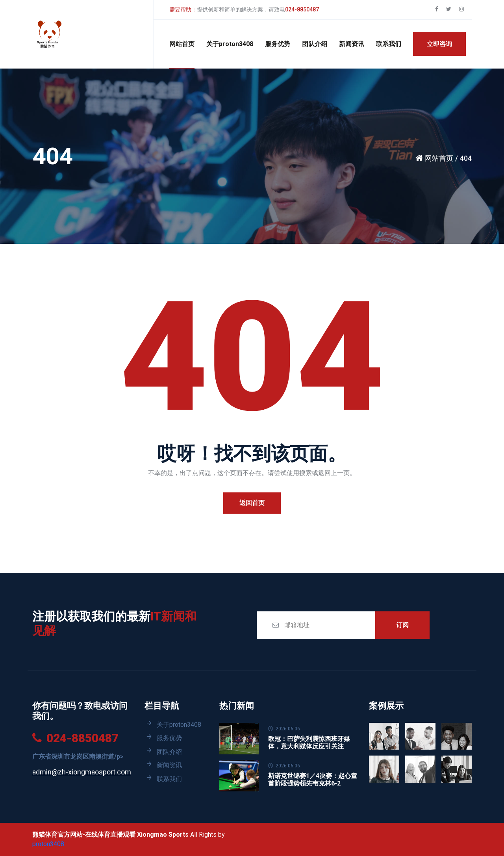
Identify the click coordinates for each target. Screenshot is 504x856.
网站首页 (182, 44)
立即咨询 (439, 44)
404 (466, 158)
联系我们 (389, 44)
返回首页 (252, 503)
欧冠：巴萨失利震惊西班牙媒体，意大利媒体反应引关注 (309, 743)
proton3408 (48, 844)
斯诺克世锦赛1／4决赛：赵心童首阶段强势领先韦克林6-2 (313, 780)
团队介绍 (315, 44)
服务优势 (278, 44)
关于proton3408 (230, 44)
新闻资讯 (352, 44)
